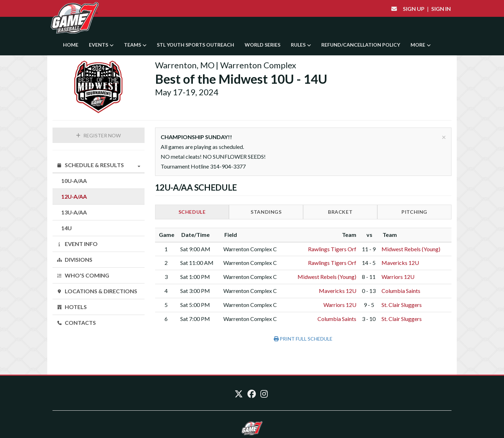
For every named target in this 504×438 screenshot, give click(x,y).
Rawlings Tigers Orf (332, 249)
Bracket (340, 212)
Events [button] (101, 45)
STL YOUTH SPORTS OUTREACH (195, 45)
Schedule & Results (99, 165)
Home (71, 45)
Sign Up (414, 9)
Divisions (75, 259)
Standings (266, 212)
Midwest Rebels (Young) (411, 249)
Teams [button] (135, 45)
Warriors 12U (398, 277)
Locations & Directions (97, 291)
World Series (262, 45)
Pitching (414, 212)
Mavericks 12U (400, 263)
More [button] (421, 45)
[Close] (444, 137)
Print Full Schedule (303, 339)
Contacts (76, 323)
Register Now (98, 135)
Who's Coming (83, 275)
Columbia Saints (401, 291)
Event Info (77, 244)
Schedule (192, 212)
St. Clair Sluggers (402, 305)
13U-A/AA (74, 212)
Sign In (441, 9)
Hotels (72, 307)
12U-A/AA (74, 196)
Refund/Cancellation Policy (361, 45)
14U (66, 228)
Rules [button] (301, 45)
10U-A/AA (74, 181)
